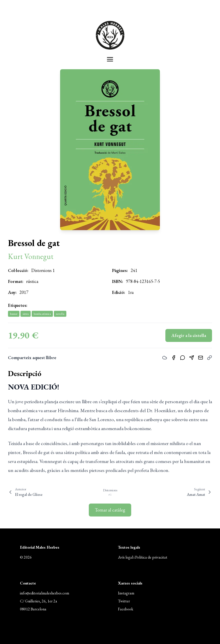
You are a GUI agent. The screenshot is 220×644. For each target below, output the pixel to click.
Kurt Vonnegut (31, 256)
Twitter (124, 601)
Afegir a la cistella (189, 335)
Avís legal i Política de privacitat (143, 557)
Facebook (126, 609)
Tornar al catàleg (110, 510)
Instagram (126, 593)
